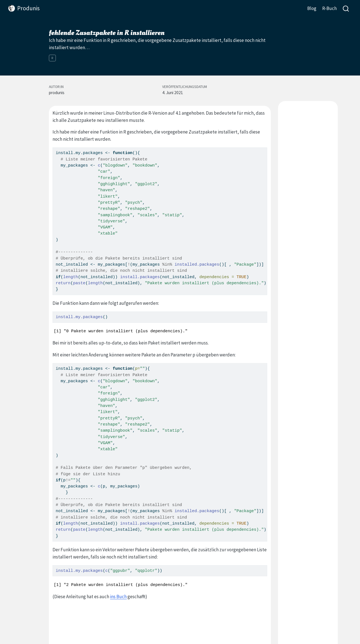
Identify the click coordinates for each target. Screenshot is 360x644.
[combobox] (346, 8)
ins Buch (118, 597)
